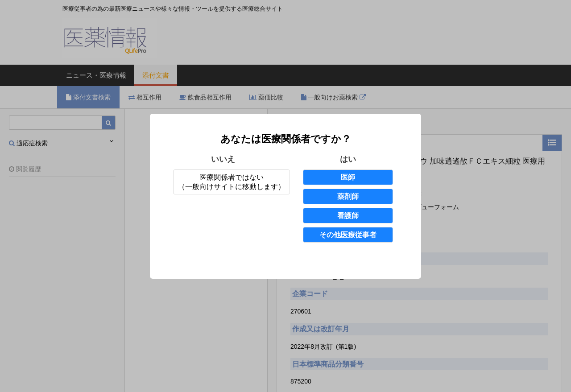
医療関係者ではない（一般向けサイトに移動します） (232, 182)
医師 (348, 177)
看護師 (348, 216)
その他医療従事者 (348, 235)
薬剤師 (348, 196)
